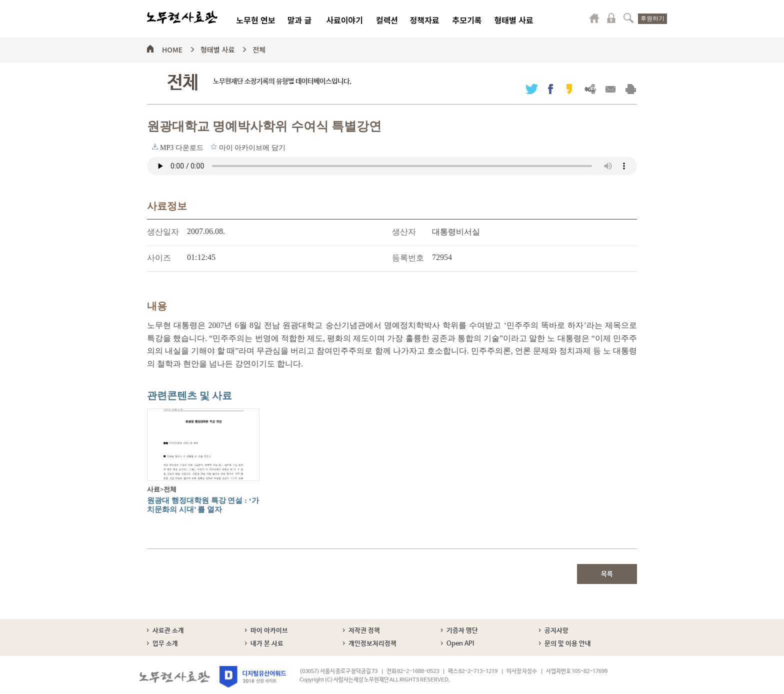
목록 (607, 574)
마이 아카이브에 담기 (214, 146)
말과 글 (300, 20)
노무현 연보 (255, 20)
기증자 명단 (462, 631)
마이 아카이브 (269, 631)
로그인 (611, 18)
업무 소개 (165, 644)
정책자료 (425, 20)
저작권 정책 (364, 631)
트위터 (532, 89)
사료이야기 (344, 20)
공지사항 (556, 631)
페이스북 (550, 89)
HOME (172, 48)
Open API (460, 644)
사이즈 (159, 258)
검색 (628, 18)
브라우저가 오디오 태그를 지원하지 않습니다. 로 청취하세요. (392, 166)
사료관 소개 (168, 631)
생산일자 (163, 232)
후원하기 (652, 18)
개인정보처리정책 (372, 644)
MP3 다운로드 (155, 146)
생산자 (404, 232)
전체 (259, 48)
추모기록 (467, 20)
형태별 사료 (513, 20)
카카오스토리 (569, 89)
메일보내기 (610, 89)
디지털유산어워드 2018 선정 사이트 (253, 677)
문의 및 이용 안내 (568, 644)
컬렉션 (387, 20)
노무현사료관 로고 (182, 17)
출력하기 (631, 89)
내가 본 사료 (267, 644)
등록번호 (408, 258)
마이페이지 (594, 18)
